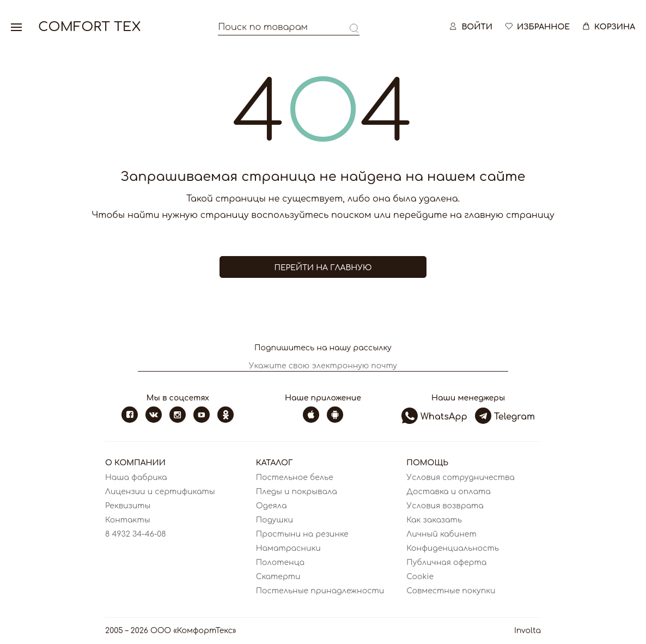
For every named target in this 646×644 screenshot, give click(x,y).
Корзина (608, 27)
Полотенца (280, 563)
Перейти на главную (323, 268)
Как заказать (434, 520)
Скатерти (278, 577)
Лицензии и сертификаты (160, 492)
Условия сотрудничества (461, 478)
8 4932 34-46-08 (136, 534)
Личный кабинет (441, 534)
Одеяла (272, 506)
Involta (528, 631)
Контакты (128, 520)
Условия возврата (445, 506)
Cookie (420, 577)
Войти (470, 27)
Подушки (275, 520)
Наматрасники (288, 548)
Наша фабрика (136, 478)
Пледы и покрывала (297, 492)
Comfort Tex (89, 27)
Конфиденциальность (453, 548)
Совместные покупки (451, 591)
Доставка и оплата (448, 492)
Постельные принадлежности (320, 591)
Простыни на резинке (302, 534)
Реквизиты (128, 506)
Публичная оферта (446, 563)
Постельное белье (295, 478)
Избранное (537, 27)
